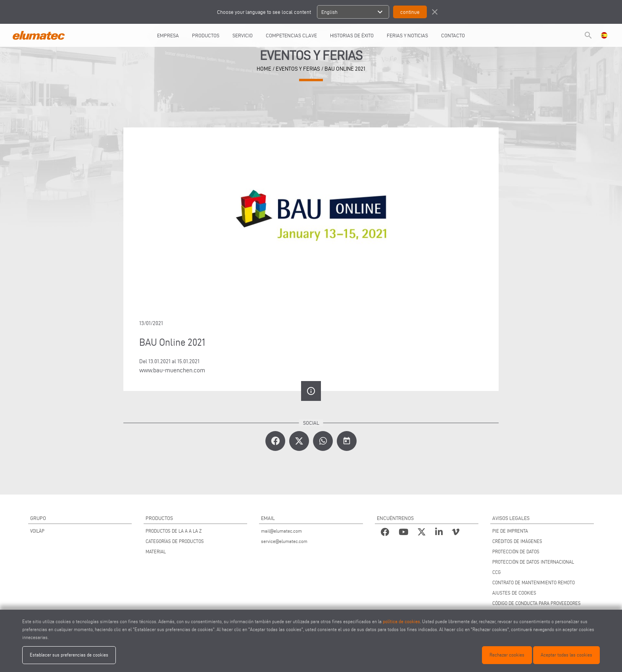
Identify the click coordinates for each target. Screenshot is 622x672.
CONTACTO (453, 35)
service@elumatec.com (284, 541)
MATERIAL (156, 552)
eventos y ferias (298, 69)
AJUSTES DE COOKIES (514, 593)
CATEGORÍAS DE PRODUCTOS (175, 541)
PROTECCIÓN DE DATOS (516, 552)
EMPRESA (168, 35)
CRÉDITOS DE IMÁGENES (517, 541)
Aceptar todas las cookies (566, 655)
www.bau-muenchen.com (172, 370)
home (264, 69)
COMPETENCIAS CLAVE (291, 35)
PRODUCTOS (206, 35)
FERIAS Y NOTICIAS (407, 35)
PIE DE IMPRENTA (510, 531)
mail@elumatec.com (281, 531)
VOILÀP (37, 531)
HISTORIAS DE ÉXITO (352, 35)
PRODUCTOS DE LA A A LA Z (174, 531)
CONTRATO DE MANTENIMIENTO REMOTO (534, 582)
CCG (496, 572)
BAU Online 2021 (345, 69)
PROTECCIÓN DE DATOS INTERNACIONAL (533, 562)
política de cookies (401, 621)
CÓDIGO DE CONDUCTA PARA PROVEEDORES (537, 603)
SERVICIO (243, 35)
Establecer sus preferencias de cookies (69, 655)
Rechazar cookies (507, 655)
